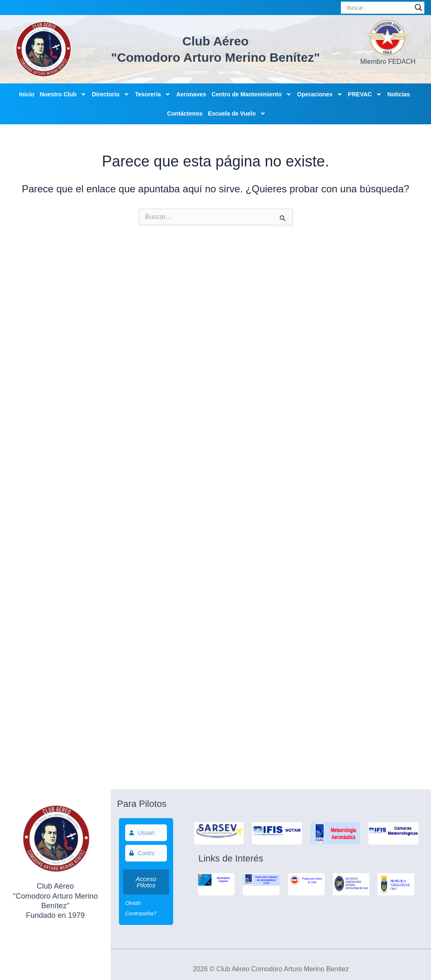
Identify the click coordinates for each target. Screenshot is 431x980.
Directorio (111, 94)
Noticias (398, 94)
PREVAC (365, 94)
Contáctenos (185, 113)
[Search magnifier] (418, 8)
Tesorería (153, 94)
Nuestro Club (63, 94)
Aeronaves (191, 94)
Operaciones (320, 94)
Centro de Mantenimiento (252, 94)
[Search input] (379, 8)
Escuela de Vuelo (237, 113)
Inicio (27, 94)
